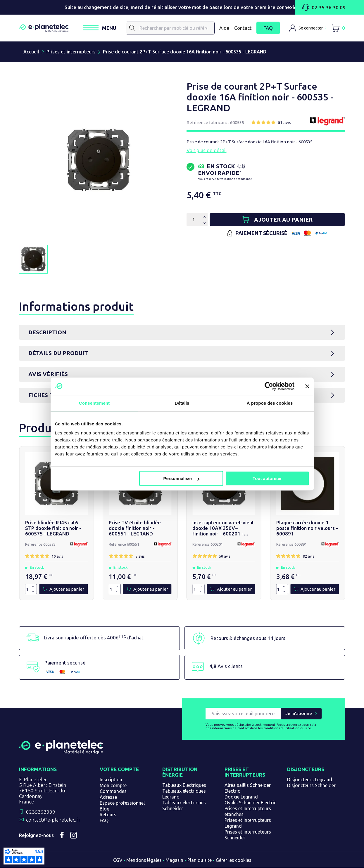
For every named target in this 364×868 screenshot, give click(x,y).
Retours (108, 815)
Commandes (113, 792)
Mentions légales (143, 860)
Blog (105, 809)
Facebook (62, 836)
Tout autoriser (267, 478)
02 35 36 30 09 (324, 7)
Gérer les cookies (234, 860)
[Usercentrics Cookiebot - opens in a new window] (269, 386)
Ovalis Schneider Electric (250, 803)
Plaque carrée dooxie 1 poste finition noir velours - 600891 (306, 528)
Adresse (108, 797)
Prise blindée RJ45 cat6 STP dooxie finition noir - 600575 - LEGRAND (56, 528)
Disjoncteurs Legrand (310, 780)
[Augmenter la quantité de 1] (33, 587)
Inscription (111, 780)
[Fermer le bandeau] (307, 386)
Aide (224, 28)
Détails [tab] (182, 403)
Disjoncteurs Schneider (311, 786)
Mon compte (113, 786)
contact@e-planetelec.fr (53, 820)
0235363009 (41, 812)
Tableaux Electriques (184, 785)
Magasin (174, 860)
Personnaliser (181, 478)
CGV (117, 860)
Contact (243, 28)
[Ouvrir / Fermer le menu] (100, 28)
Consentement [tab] (94, 403)
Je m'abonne (299, 714)
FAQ (268, 28)
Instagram (74, 836)
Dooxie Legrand (241, 797)
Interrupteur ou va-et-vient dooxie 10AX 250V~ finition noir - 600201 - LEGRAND (224, 528)
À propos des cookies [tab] (270, 403)
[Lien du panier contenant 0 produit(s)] (338, 28)
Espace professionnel (122, 803)
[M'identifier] (308, 28)
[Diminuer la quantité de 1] (33, 592)
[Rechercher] (170, 28)
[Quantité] (194, 220)
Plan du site (200, 860)
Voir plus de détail (207, 150)
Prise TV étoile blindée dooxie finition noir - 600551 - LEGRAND (134, 528)
